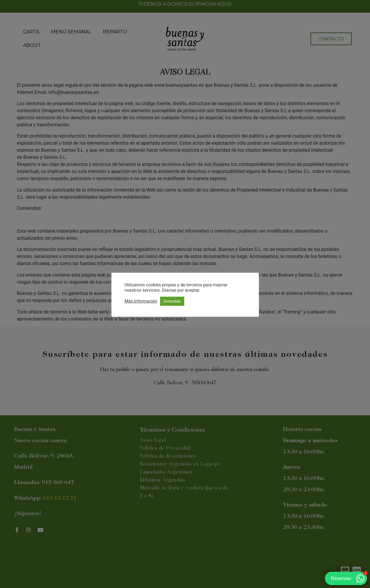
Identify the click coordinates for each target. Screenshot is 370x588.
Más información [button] (141, 301)
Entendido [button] (172, 301)
